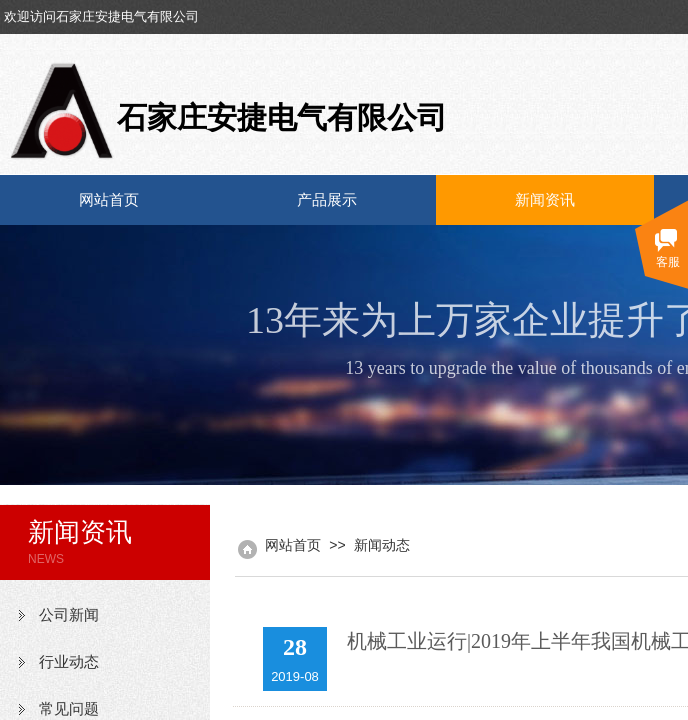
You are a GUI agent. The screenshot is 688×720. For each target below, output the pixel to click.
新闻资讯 (545, 200)
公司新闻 (69, 615)
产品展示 (327, 200)
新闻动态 (382, 545)
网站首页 (109, 200)
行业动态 (69, 662)
